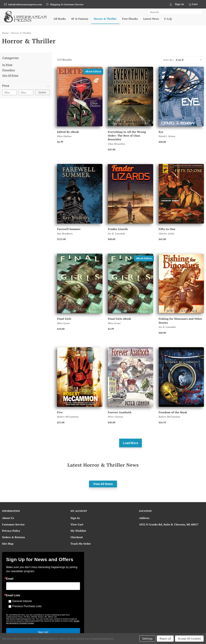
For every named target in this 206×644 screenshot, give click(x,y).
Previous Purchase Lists (27, 606)
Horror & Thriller (105, 19)
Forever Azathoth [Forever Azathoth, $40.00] (120, 412)
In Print (7, 65)
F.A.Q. (168, 19)
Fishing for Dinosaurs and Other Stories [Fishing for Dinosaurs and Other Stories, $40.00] (180, 321)
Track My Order (81, 544)
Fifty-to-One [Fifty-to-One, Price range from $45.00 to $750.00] (167, 229)
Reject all (165, 639)
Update (42, 92)
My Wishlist (78, 531)
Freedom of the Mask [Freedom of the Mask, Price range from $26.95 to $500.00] (173, 412)
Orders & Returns (13, 537)
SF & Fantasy (80, 19)
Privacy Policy (11, 531)
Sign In (75, 518)
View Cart (77, 524)
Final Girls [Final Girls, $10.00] (64, 319)
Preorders (9, 70)
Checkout (77, 537)
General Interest (22, 601)
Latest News (151, 19)
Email (10, 579)
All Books (60, 19)
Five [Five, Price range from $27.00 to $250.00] (60, 412)
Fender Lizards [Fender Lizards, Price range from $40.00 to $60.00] (118, 229)
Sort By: (169, 60)
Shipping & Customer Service (67, 4)
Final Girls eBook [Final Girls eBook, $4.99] (119, 319)
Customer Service (13, 524)
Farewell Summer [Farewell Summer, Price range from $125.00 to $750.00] (69, 229)
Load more (130, 443)
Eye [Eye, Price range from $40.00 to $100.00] (161, 132)
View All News (103, 484)
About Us (8, 518)
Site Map (8, 544)
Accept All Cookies (189, 639)
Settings (147, 639)
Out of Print (10, 75)
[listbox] (189, 60)
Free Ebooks (130, 19)
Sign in (179, 4)
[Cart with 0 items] (193, 4)
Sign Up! (43, 632)
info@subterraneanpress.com (25, 4)
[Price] (26, 86)
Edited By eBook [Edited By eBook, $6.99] (68, 132)
